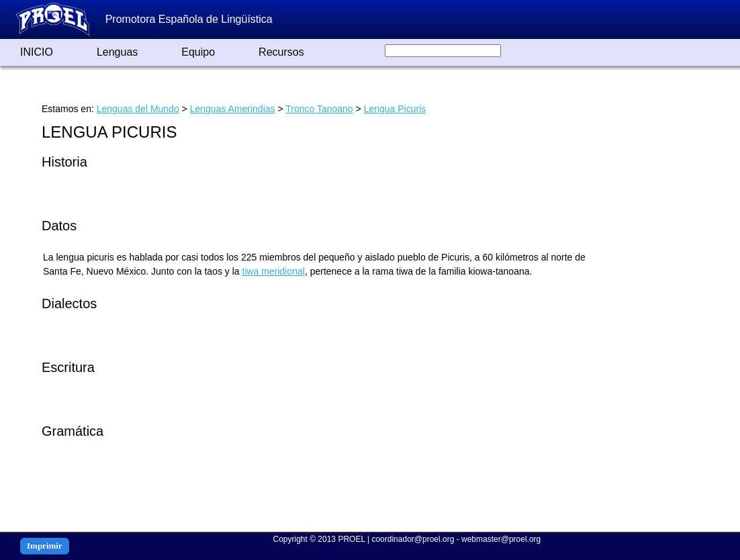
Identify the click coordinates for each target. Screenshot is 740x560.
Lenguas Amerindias (233, 109)
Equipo (198, 52)
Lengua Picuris (395, 109)
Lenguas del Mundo (138, 109)
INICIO (37, 52)
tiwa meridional (274, 271)
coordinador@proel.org (413, 539)
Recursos (281, 52)
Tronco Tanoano (319, 109)
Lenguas (117, 52)
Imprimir (45, 546)
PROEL (351, 539)
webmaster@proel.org (501, 539)
